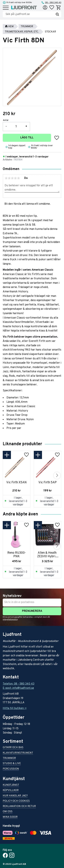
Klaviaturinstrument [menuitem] (18, 753)
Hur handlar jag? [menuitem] (15, 796)
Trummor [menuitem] (9, 758)
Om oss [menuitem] (8, 812)
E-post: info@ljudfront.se (18, 688)
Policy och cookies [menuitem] (16, 801)
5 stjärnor (18, 178)
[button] (6, 8)
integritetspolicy (10, 619)
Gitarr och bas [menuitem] (13, 748)
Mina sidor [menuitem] (10, 817)
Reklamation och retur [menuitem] (19, 807)
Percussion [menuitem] (11, 769)
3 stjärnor (12, 178)
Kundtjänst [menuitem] (11, 785)
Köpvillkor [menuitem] (11, 791)
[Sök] (57, 14)
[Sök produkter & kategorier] (29, 14)
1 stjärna (6, 178)
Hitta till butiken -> (15, 708)
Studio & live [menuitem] (12, 764)
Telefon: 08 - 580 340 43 (19, 684)
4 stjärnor (15, 178)
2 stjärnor (9, 178)
